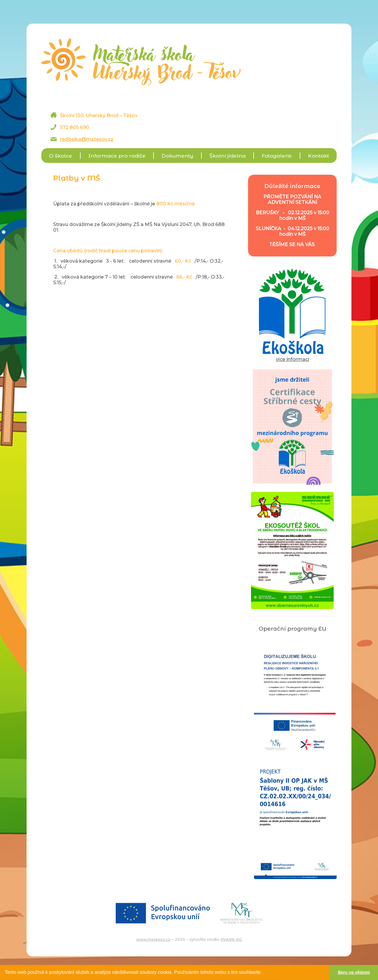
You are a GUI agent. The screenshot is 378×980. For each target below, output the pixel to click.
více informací (292, 356)
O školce (61, 156)
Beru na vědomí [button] (354, 972)
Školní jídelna (228, 156)
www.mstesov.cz (153, 939)
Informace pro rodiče (117, 156)
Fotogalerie (277, 156)
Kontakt (318, 156)
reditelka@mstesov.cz (87, 139)
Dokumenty (177, 156)
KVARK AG (231, 939)
